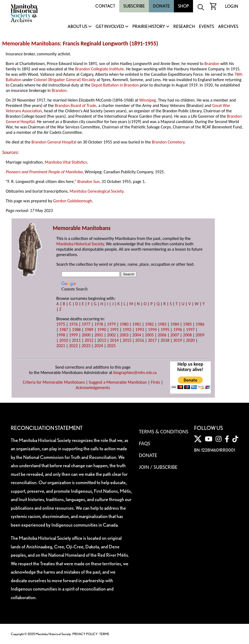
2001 (99, 335)
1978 (99, 324)
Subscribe (134, 6)
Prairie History (149, 27)
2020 (190, 340)
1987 (64, 330)
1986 (200, 324)
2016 (140, 340)
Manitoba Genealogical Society (97, 191)
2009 (200, 335)
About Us (77, 27)
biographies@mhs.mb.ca (135, 373)
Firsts (156, 382)
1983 (162, 324)
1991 (114, 330)
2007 (175, 335)
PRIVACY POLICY (85, 634)
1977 (86, 324)
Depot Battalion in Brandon (115, 85)
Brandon (212, 64)
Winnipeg (148, 100)
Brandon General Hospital (54, 142)
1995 (165, 330)
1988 (76, 330)
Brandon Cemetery (168, 142)
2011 (76, 340)
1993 (140, 330)
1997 (190, 330)
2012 (89, 340)
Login (232, 6)
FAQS (145, 443)
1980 (124, 324)
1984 (175, 324)
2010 (64, 340)
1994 (152, 330)
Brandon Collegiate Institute (99, 69)
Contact (105, 6)
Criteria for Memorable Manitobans (54, 382)
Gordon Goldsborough (73, 201)
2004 (137, 335)
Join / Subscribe (158, 467)
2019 (178, 340)
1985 (187, 324)
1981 (137, 324)
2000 (86, 335)
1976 (73, 324)
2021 (61, 346)
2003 (124, 335)
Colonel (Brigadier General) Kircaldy (65, 80)
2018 (165, 340)
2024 (99, 346)
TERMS (104, 634)
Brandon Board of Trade (75, 105)
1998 (61, 335)
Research (184, 27)
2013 (101, 340)
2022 (73, 346)
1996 (178, 330)
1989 (89, 330)
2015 (127, 340)
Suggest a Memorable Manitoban (118, 382)
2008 (187, 335)
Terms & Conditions (164, 431)
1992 (127, 330)
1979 (111, 324)
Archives (228, 27)
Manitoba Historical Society (80, 244)
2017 (152, 340)
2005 (149, 335)
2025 (111, 346)
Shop (183, 6)
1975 (61, 324)
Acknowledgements (93, 388)
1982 (149, 324)
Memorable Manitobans (31, 44)
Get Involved (110, 27)
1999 (73, 335)
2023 (86, 346)
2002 (111, 335)
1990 (101, 330)
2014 (114, 340)
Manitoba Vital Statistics (66, 162)
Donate (161, 6)
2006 (162, 335)
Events (206, 27)
